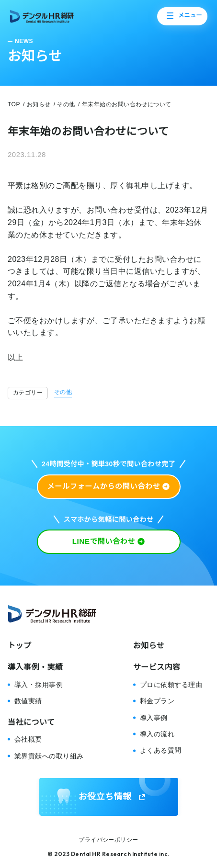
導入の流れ (157, 734)
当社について (31, 722)
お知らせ (149, 646)
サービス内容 (157, 667)
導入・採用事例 (39, 685)
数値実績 (28, 701)
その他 (63, 392)
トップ (19, 646)
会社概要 (28, 739)
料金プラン (157, 701)
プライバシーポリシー (108, 840)
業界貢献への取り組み (49, 756)
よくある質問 (161, 750)
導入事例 (154, 718)
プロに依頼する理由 (171, 685)
